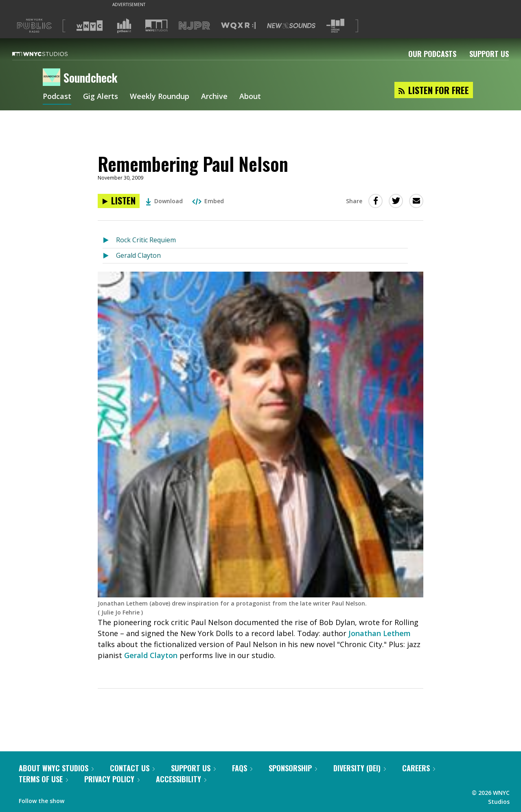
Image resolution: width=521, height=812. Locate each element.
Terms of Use (43, 779)
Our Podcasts (432, 54)
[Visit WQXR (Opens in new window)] (238, 26)
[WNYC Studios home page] (50, 54)
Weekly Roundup (160, 97)
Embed (208, 201)
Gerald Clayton (138, 255)
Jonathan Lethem (380, 633)
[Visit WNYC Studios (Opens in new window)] (157, 25)
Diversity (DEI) (360, 768)
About (250, 97)
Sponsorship (293, 768)
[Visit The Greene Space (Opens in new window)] (335, 26)
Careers (419, 768)
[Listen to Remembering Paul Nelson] (119, 201)
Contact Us (132, 768)
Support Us (489, 54)
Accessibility (181, 779)
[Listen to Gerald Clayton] (109, 256)
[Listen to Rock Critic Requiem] (109, 240)
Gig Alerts (101, 97)
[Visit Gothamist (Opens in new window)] (124, 26)
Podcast (57, 97)
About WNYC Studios (56, 768)
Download (164, 201)
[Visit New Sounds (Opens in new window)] (291, 26)
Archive (214, 97)
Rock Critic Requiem (146, 240)
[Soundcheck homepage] (53, 78)
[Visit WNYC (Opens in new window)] (90, 26)
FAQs (242, 768)
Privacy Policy (112, 779)
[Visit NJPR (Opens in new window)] (194, 26)
